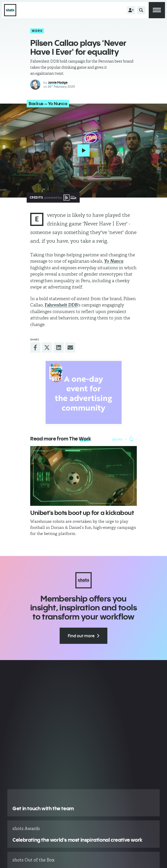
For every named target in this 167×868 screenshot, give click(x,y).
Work (37, 31)
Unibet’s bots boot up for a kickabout (82, 513)
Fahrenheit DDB (61, 305)
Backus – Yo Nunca (48, 104)
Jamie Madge (58, 82)
